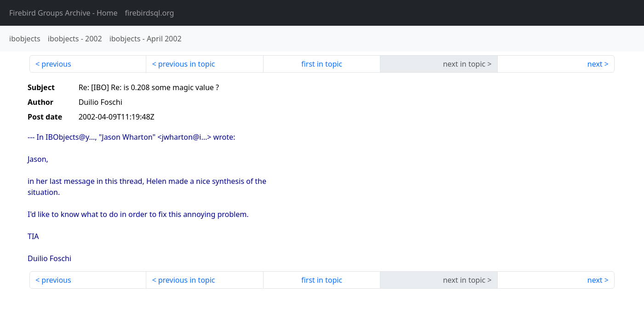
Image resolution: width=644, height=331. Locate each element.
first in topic (322, 64)
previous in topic (187, 64)
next (595, 64)
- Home (63, 13)
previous (56, 64)
